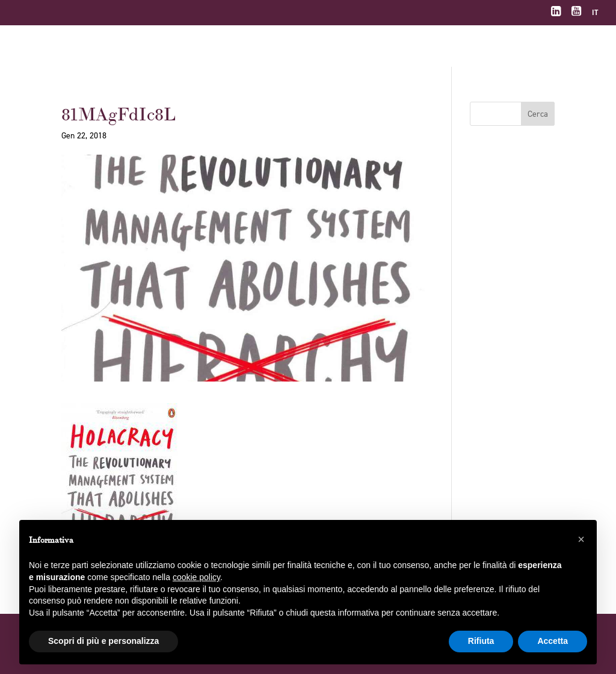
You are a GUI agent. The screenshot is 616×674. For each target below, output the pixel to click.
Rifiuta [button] (481, 641)
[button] (581, 539)
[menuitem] (595, 15)
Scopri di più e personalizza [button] (103, 641)
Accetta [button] (553, 641)
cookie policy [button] (196, 577)
